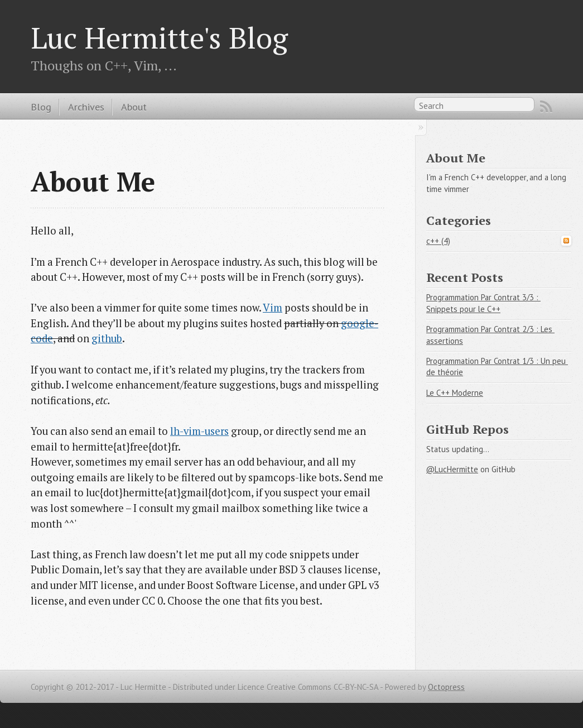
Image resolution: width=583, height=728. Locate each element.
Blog (41, 107)
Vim (273, 308)
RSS (546, 107)
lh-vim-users (199, 431)
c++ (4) (438, 241)
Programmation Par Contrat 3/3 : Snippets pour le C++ (483, 303)
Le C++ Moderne (455, 393)
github (107, 338)
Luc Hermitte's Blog (159, 37)
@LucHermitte (452, 469)
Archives (86, 107)
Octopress (446, 687)
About (134, 107)
